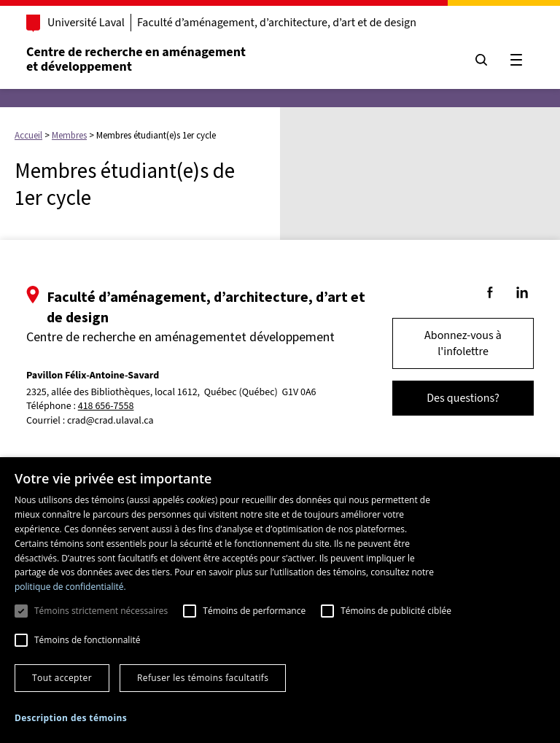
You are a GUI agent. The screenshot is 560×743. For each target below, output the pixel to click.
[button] (71, 718)
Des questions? (463, 398)
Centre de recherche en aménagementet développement (136, 59)
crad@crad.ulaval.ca (110, 421)
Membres (69, 135)
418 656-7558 (106, 406)
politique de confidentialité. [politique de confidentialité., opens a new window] (70, 587)
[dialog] (280, 600)
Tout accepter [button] (62, 678)
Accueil (28, 135)
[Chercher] (481, 60)
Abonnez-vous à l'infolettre (463, 343)
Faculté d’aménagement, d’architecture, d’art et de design (277, 23)
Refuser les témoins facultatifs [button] (203, 678)
